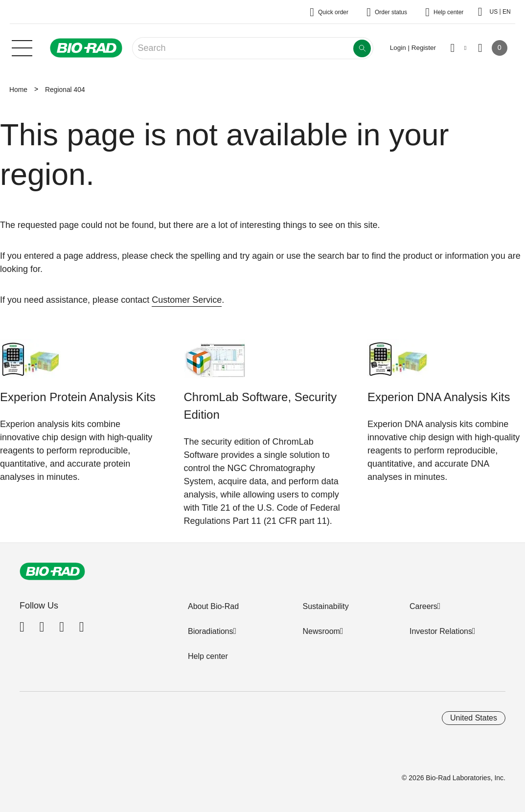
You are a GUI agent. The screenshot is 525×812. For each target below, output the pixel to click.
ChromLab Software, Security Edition (261, 406)
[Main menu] (22, 47)
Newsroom (321, 631)
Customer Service (187, 300)
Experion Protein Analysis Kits (78, 397)
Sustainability (325, 606)
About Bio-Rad (213, 606)
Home (18, 90)
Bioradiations (211, 631)
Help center (208, 656)
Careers (423, 606)
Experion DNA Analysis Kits (439, 397)
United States (474, 718)
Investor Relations (441, 631)
